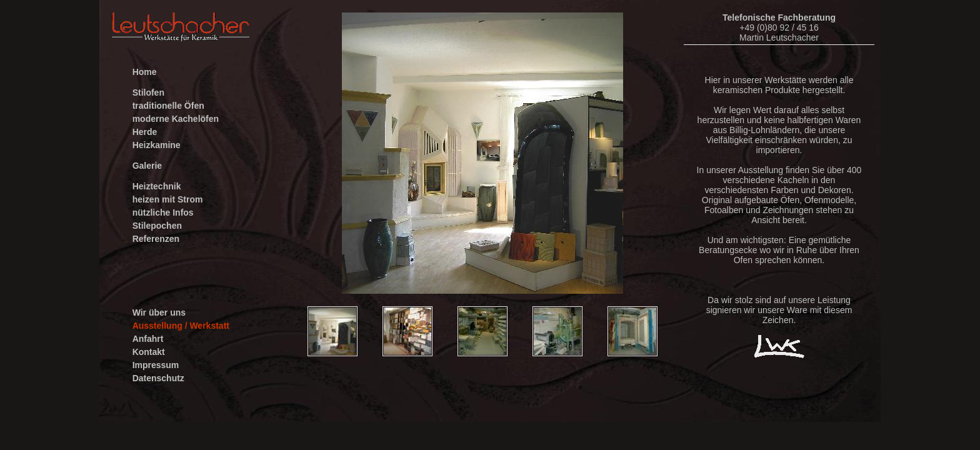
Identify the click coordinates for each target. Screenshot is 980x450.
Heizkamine (157, 145)
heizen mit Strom (168, 199)
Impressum (156, 365)
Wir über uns (159, 312)
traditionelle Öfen (168, 106)
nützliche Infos (163, 212)
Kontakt (149, 352)
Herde (145, 132)
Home (145, 72)
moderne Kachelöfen (176, 119)
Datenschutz (158, 378)
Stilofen (148, 92)
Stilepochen (157, 226)
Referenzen (156, 239)
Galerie (147, 166)
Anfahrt (148, 339)
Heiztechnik (157, 186)
